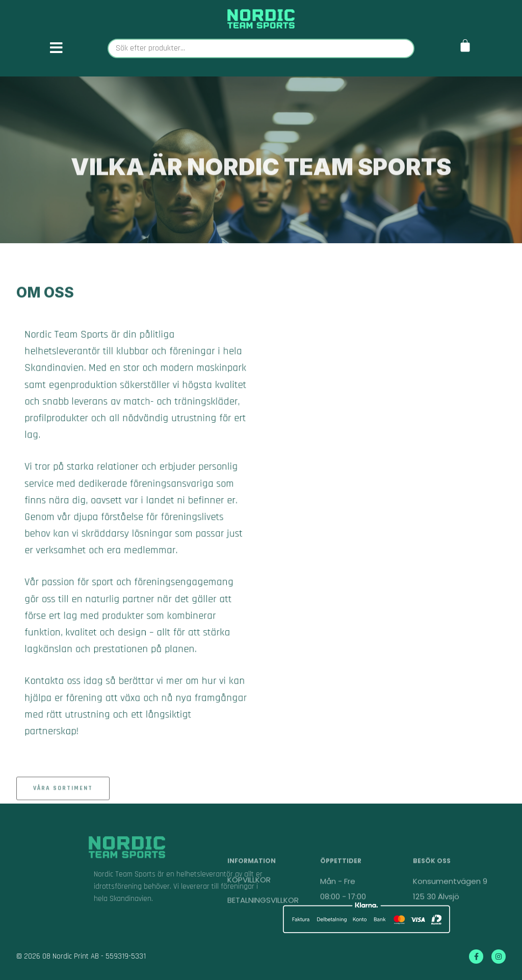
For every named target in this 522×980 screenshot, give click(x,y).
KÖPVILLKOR (249, 901)
